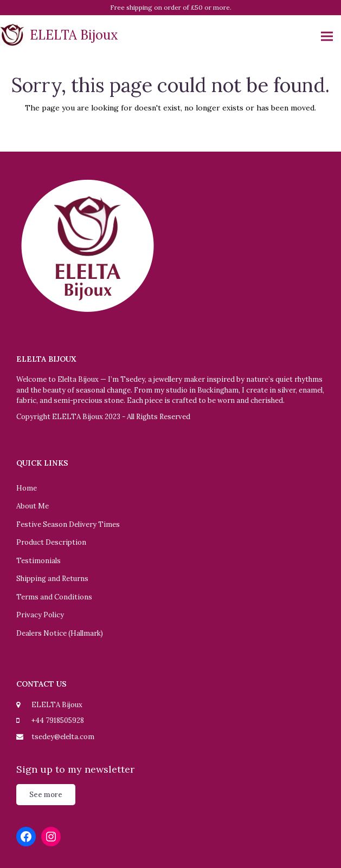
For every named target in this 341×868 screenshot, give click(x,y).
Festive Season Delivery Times (68, 524)
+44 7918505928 (58, 720)
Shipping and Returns (52, 579)
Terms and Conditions (54, 597)
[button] (327, 37)
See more (46, 795)
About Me (33, 506)
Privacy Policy (40, 615)
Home (27, 488)
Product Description (51, 542)
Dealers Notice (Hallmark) (60, 633)
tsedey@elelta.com (63, 737)
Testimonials (38, 561)
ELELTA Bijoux (59, 35)
